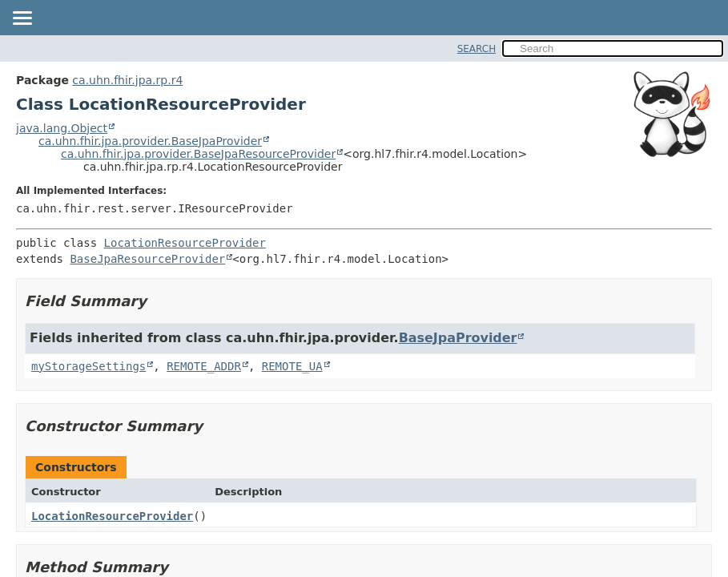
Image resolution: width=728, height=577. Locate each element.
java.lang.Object (62, 128)
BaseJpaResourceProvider (147, 259)
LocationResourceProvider (185, 243)
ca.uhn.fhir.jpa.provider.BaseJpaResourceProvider (198, 154)
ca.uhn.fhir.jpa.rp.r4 (127, 80)
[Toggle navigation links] (22, 19)
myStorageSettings (88, 366)
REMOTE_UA (292, 366)
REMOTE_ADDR (204, 366)
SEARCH (477, 49)
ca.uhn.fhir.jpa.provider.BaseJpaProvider (150, 141)
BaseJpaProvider (458, 338)
